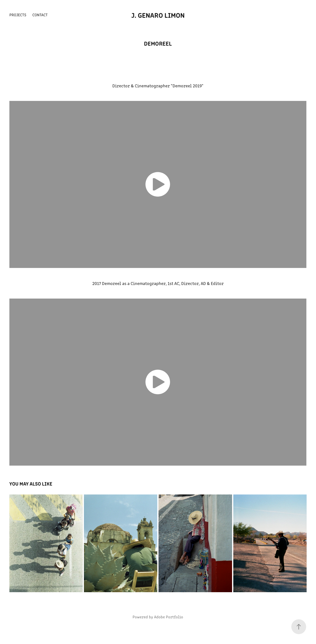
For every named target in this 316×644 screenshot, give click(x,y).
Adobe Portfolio (169, 617)
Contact (40, 15)
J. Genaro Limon (158, 15)
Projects (18, 15)
